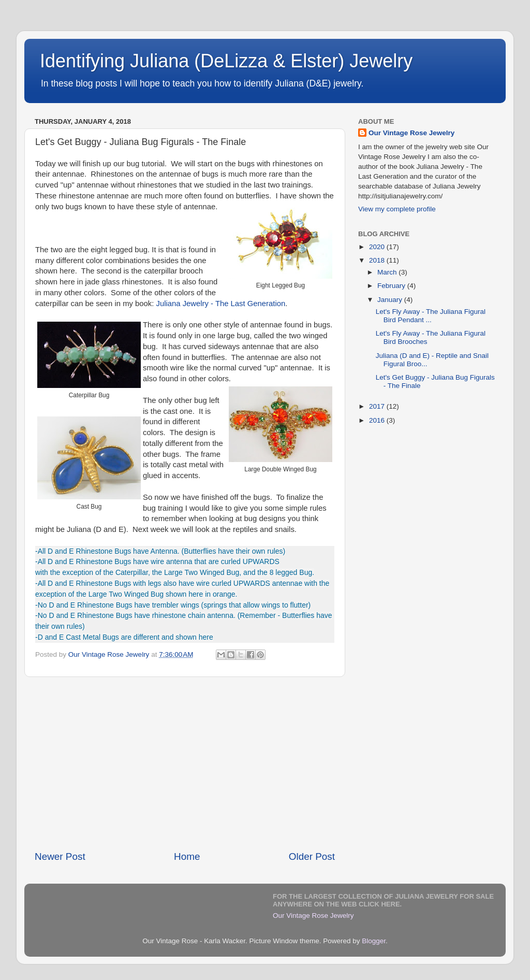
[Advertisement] (185, 763)
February (392, 286)
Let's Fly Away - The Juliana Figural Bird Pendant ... (431, 316)
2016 (378, 420)
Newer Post (60, 856)
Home (187, 856)
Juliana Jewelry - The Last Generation (221, 304)
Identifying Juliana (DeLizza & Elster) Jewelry (226, 61)
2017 (378, 406)
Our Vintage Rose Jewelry (411, 133)
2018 (378, 260)
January (391, 300)
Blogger (374, 941)
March (388, 272)
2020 (378, 247)
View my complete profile (397, 209)
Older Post (312, 856)
